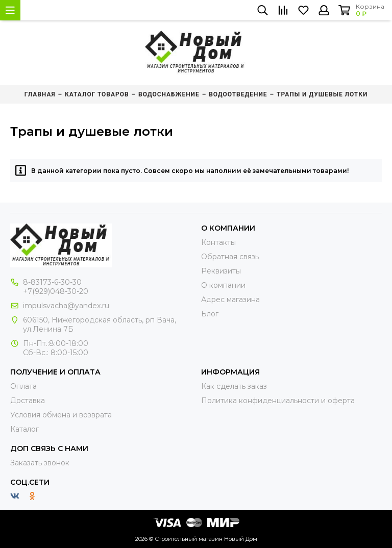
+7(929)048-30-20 (56, 291)
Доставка (28, 401)
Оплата (23, 386)
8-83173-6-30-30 (52, 282)
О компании (223, 285)
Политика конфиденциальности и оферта (278, 401)
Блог (210, 314)
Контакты (218, 242)
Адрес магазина (230, 300)
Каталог (24, 429)
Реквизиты (221, 271)
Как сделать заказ (234, 386)
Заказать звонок (40, 463)
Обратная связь (230, 257)
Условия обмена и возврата (61, 415)
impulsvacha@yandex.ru (66, 306)
